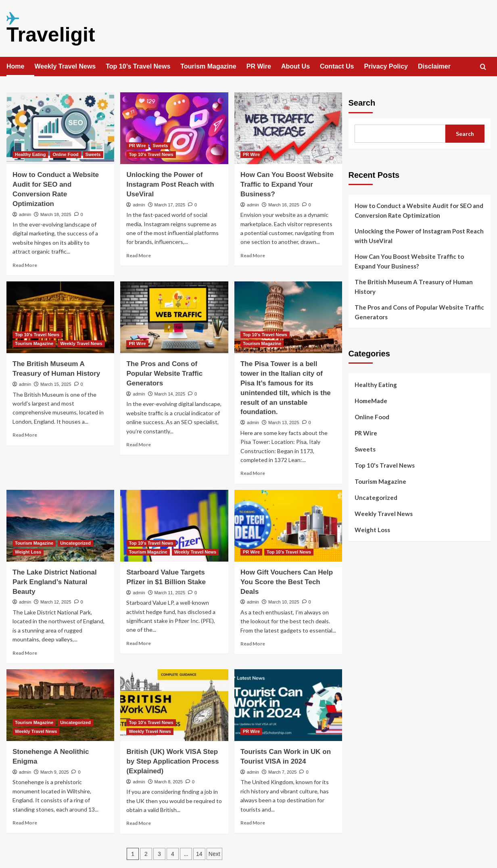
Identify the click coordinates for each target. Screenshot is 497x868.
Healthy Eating (376, 385)
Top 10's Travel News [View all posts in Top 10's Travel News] (151, 154)
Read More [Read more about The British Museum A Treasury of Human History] (25, 435)
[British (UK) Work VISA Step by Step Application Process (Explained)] (174, 705)
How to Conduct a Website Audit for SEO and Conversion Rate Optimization (419, 210)
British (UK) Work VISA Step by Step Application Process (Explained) (172, 761)
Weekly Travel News (65, 66)
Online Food (372, 417)
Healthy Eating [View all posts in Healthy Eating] (30, 154)
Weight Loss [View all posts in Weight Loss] (28, 552)
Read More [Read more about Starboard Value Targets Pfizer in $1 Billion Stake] (139, 643)
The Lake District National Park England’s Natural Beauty (55, 582)
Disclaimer (434, 66)
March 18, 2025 (56, 214)
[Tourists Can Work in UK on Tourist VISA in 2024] (288, 705)
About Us (295, 66)
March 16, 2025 (284, 205)
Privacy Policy (386, 66)
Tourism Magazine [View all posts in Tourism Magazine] (34, 343)
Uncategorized (376, 497)
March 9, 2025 (54, 772)
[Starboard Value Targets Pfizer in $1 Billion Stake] (174, 526)
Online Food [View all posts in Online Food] (65, 154)
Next (214, 854)
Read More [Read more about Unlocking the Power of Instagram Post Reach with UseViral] (139, 255)
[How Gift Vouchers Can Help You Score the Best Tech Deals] (288, 526)
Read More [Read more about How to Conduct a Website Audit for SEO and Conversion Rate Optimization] (25, 265)
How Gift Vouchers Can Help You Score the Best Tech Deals (287, 582)
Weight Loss (372, 530)
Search (362, 103)
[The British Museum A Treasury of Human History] (60, 317)
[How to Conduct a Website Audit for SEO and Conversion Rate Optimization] (60, 128)
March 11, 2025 (170, 593)
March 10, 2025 (284, 602)
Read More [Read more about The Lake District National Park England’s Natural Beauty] (25, 653)
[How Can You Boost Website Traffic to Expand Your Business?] (288, 128)
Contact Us (337, 66)
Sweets (365, 449)
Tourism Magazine (208, 66)
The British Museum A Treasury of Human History (414, 287)
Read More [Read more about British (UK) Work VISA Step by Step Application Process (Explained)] (139, 823)
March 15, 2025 (56, 384)
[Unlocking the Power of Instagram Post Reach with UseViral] (174, 128)
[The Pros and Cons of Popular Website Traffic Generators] (174, 317)
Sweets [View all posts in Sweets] (93, 154)
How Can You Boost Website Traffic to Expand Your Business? (287, 184)
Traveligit (51, 35)
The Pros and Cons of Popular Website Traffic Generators (164, 374)
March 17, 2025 (170, 205)
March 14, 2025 (170, 394)
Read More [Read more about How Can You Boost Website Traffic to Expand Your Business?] (253, 255)
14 (199, 854)
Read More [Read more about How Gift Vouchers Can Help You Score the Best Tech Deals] (253, 644)
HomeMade (371, 401)
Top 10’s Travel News (138, 66)
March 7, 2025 (282, 772)
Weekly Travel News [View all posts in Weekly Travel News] (81, 343)
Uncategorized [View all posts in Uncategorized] (75, 543)
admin (25, 214)
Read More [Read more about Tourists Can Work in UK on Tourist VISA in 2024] (253, 823)
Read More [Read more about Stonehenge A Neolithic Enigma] (25, 823)
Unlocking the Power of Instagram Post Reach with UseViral (170, 184)
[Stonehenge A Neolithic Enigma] (60, 705)
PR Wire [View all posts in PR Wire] (137, 146)
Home (15, 66)
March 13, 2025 (284, 423)
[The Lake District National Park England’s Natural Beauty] (60, 526)
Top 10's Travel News (385, 465)
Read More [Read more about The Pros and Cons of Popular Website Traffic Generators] (139, 444)
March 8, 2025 (169, 782)
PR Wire (259, 66)
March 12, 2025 (56, 602)
